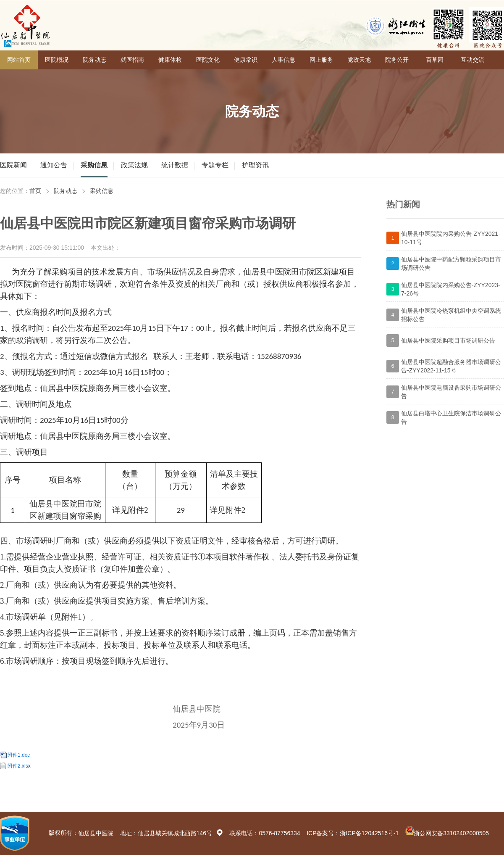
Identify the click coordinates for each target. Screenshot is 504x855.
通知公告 (54, 165)
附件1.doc (19, 755)
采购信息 (94, 165)
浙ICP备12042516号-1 (369, 833)
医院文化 (208, 60)
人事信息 (283, 60)
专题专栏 (215, 165)
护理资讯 (255, 165)
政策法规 (134, 165)
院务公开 (397, 60)
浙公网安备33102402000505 (451, 833)
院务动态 (94, 60)
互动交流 (472, 60)
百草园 (435, 60)
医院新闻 (13, 165)
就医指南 (132, 60)
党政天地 (359, 60)
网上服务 (321, 60)
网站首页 (19, 60)
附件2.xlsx (19, 766)
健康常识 (246, 60)
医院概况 (57, 60)
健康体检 (170, 60)
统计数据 (175, 165)
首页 (35, 191)
